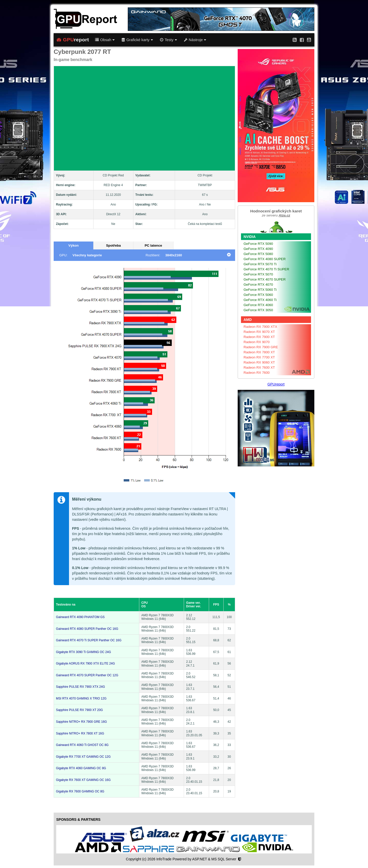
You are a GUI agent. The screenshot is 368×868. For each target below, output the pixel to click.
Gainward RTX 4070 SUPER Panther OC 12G (87, 675)
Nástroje (195, 40)
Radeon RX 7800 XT (259, 352)
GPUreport (276, 384)
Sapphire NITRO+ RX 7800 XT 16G (80, 733)
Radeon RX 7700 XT (259, 357)
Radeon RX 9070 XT (259, 332)
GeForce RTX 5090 (258, 244)
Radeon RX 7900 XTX (260, 327)
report (73, 40)
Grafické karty (137, 40)
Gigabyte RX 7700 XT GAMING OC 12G (83, 757)
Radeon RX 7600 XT (259, 367)
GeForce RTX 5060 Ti (260, 290)
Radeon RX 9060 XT (259, 362)
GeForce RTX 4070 (258, 285)
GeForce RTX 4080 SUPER (265, 259)
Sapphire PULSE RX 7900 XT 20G (79, 710)
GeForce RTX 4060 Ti (260, 300)
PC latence (153, 245)
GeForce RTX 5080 (258, 254)
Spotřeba (113, 245)
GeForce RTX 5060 (258, 295)
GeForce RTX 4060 (258, 305)
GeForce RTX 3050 (258, 310)
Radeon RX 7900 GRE (261, 347)
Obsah (105, 40)
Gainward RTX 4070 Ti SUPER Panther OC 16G (89, 640)
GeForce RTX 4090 (258, 249)
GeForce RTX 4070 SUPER (265, 279)
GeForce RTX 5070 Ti (260, 264)
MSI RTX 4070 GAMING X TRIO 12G (81, 698)
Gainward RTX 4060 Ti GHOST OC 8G (82, 745)
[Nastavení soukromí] (240, 859)
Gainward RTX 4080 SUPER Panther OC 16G (87, 629)
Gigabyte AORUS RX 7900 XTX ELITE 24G (85, 664)
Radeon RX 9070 (257, 342)
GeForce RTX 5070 (258, 274)
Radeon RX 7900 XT (259, 337)
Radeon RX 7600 (257, 373)
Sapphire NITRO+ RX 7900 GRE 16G (81, 722)
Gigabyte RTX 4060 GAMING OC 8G (81, 768)
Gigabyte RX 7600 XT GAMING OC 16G (83, 780)
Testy (168, 40)
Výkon (74, 245)
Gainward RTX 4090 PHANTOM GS (80, 617)
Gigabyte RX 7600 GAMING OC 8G (80, 791)
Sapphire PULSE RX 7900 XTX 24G (80, 687)
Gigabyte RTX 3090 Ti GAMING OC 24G (83, 652)
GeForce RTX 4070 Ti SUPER (266, 269)
